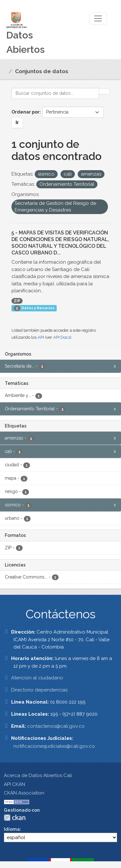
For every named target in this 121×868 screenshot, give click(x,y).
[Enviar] (104, 92)
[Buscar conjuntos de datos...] (55, 93)
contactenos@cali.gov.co (56, 726)
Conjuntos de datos (42, 71)
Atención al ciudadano (37, 678)
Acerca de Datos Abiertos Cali (38, 775)
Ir (17, 122)
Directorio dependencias (39, 690)
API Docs (62, 337)
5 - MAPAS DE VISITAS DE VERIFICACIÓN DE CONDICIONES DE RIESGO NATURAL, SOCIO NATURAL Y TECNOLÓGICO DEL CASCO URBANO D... (60, 243)
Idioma (12, 829)
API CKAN (14, 784)
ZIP (17, 301)
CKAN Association (24, 793)
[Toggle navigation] (98, 18)
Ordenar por (25, 112)
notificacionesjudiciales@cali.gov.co (54, 746)
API (41, 337)
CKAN (15, 818)
